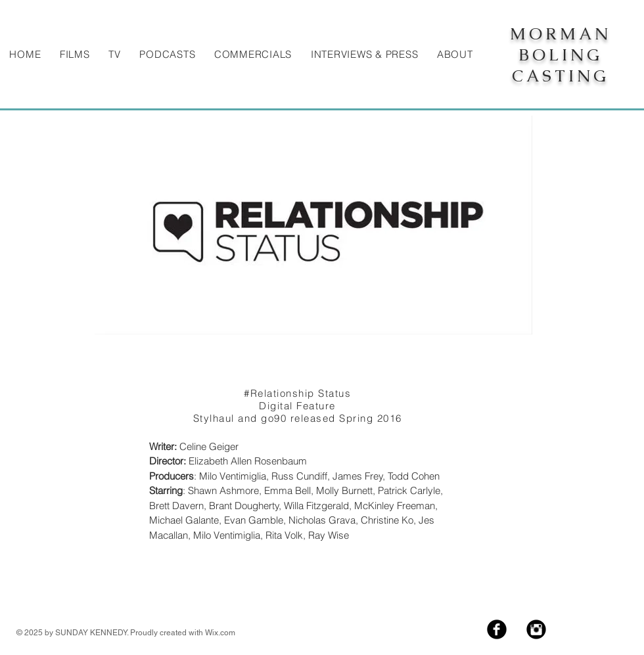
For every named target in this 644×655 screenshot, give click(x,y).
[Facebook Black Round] (497, 629)
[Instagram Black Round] (536, 629)
